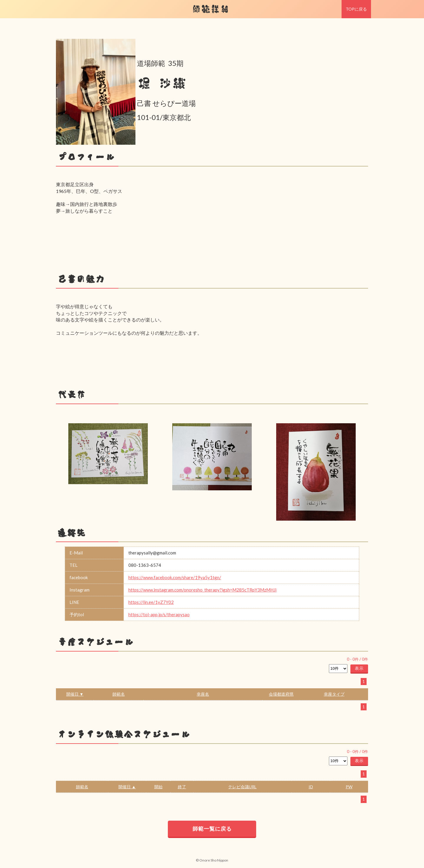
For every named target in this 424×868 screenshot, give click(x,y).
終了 (182, 787)
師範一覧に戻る (212, 829)
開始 (158, 787)
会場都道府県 (281, 694)
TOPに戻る (356, 9)
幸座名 (203, 694)
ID (311, 787)
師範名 (119, 694)
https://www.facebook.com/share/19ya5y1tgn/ (175, 577)
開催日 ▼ (75, 694)
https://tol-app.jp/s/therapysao (159, 614)
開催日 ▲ (127, 787)
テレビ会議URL (242, 787)
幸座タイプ (334, 694)
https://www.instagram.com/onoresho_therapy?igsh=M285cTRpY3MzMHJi (202, 590)
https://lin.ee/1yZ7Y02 (151, 602)
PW (349, 787)
